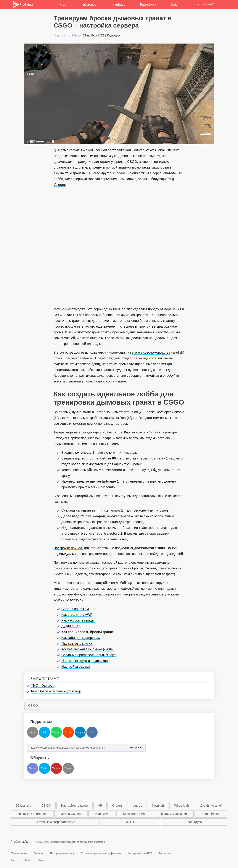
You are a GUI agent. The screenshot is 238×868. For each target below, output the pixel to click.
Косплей (158, 806)
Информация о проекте (62, 853)
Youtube (56, 768)
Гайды (76, 35)
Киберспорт (89, 5)
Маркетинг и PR (134, 814)
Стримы (118, 806)
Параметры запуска (77, 643)
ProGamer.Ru (20, 842)
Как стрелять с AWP (77, 615)
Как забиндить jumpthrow (81, 638)
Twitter (44, 732)
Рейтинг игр (165, 853)
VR (100, 806)
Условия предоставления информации (101, 853)
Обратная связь (19, 853)
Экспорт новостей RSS (140, 853)
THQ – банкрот (43, 686)
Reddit (68, 732)
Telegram (80, 732)
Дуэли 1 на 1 (71, 626)
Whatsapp (56, 732)
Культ (175, 5)
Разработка (148, 5)
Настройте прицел (68, 548)
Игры (63, 5)
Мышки (131, 822)
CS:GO (33, 706)
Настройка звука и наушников (85, 661)
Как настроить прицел (78, 620)
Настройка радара (76, 667)
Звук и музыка (71, 814)
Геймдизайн (182, 806)
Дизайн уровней (212, 806)
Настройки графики (75, 806)
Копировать (136, 746)
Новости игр (62, 35)
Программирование (173, 814)
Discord (33, 768)
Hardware (119, 5)
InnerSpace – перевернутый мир (56, 691)
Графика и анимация (32, 814)
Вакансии (39, 853)
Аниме (138, 806)
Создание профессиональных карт (89, 655)
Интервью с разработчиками (55, 822)
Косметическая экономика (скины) (88, 649)
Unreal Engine (211, 814)
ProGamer (23, 5)
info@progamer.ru (97, 842)
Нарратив (102, 814)
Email (33, 732)
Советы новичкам (75, 609)
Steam (68, 768)
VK (92, 732)
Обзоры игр (23, 806)
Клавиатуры (194, 822)
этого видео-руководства (151, 353)
